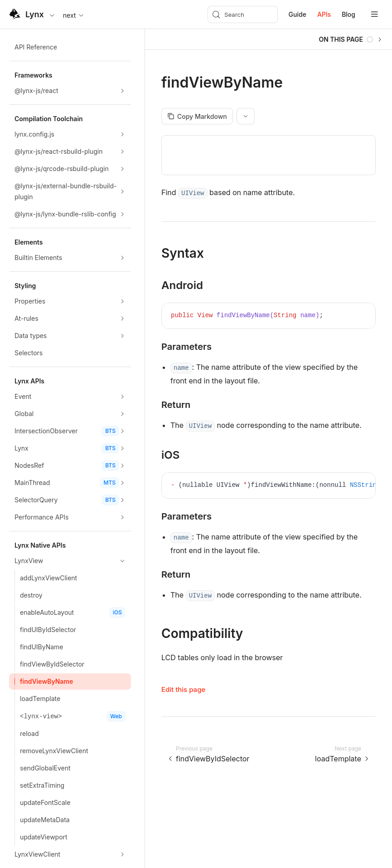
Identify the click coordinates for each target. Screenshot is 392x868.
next (74, 15)
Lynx (35, 14)
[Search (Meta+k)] (243, 15)
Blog (348, 14)
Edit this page (183, 689)
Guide (298, 14)
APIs (324, 14)
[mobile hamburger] (375, 14)
